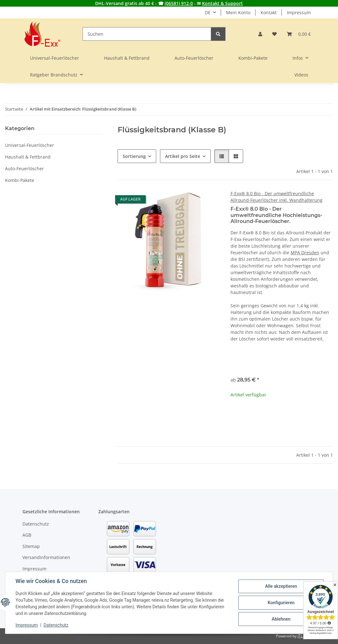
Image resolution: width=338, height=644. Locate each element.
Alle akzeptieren (281, 586)
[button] (260, 34)
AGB (27, 535)
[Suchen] (147, 34)
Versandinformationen (46, 557)
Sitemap (31, 546)
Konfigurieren (281, 603)
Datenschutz (56, 625)
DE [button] (208, 12)
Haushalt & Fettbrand (28, 157)
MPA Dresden (305, 253)
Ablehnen (281, 619)
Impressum (27, 625)
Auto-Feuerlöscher (25, 169)
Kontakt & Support (222, 3)
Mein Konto (238, 12)
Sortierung (134, 156)
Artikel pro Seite (183, 156)
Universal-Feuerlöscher (30, 145)
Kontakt (269, 12)
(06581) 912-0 (179, 3)
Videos (301, 75)
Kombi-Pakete (20, 180)
